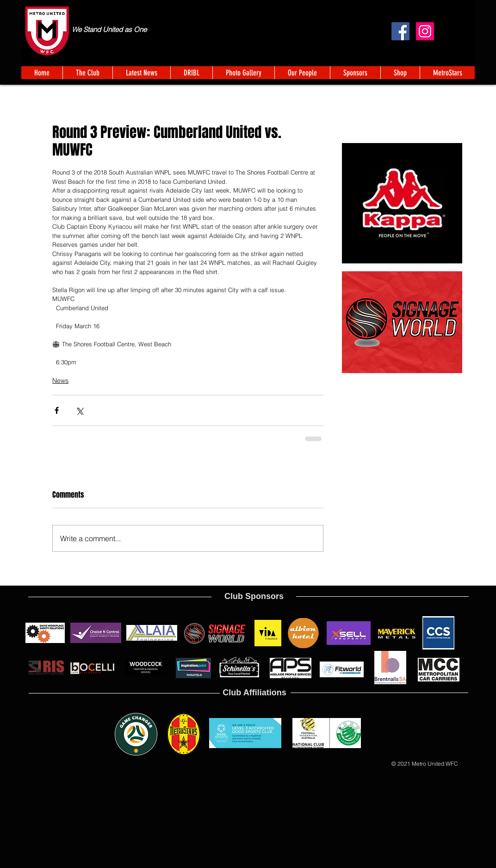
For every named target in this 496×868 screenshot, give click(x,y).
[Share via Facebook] (57, 410)
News (60, 381)
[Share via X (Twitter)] (79, 410)
